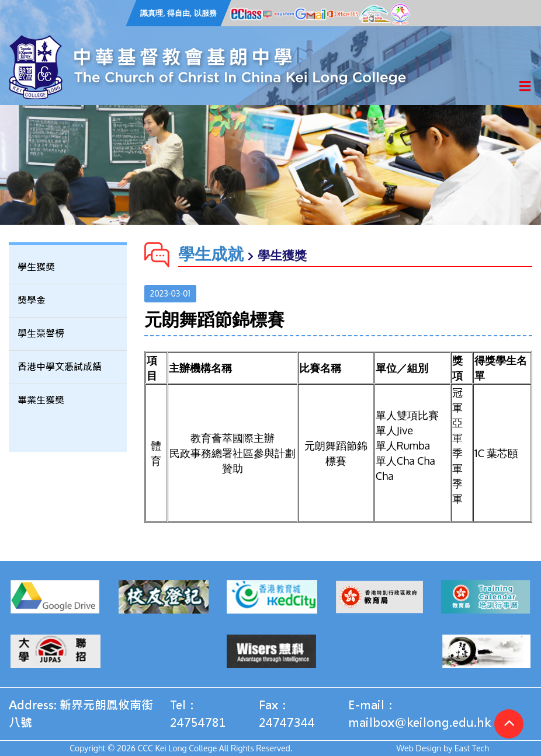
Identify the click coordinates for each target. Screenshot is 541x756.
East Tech (472, 748)
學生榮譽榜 (41, 334)
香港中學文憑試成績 (60, 367)
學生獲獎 (36, 267)
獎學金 (32, 300)
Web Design (419, 748)
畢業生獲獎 (41, 400)
